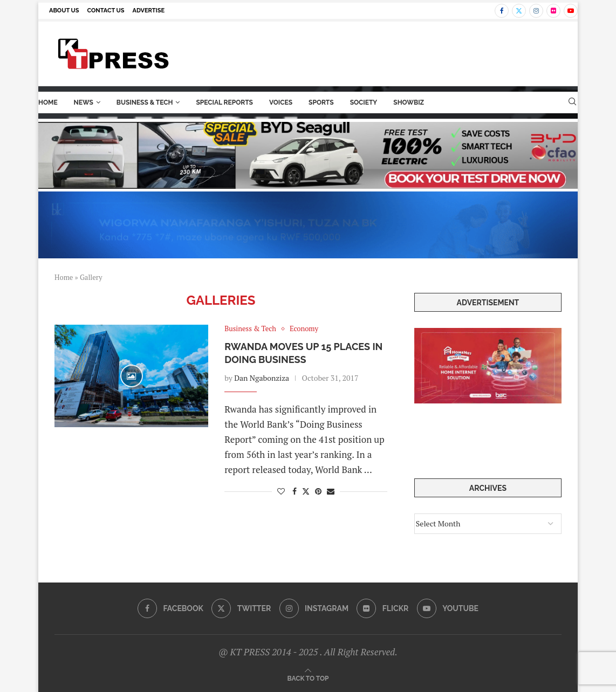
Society (364, 102)
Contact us (106, 11)
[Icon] (132, 376)
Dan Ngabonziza (262, 378)
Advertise (149, 11)
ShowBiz (409, 102)
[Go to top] (308, 678)
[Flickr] (553, 11)
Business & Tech (145, 102)
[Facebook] (502, 11)
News (84, 102)
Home (48, 102)
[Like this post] (281, 491)
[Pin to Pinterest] (318, 491)
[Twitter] (519, 11)
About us (64, 11)
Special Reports (224, 102)
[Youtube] (571, 11)
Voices (281, 102)
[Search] (572, 103)
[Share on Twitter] (306, 491)
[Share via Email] (331, 491)
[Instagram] (536, 11)
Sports (321, 102)
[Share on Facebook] (295, 491)
